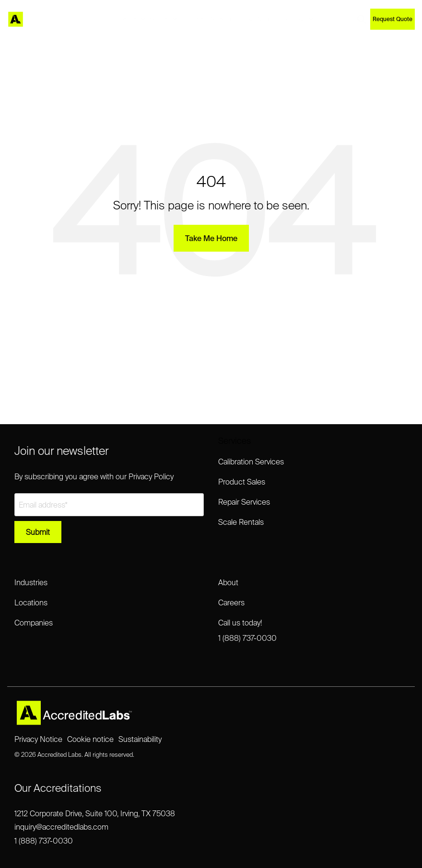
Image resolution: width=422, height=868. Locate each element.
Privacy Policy (151, 476)
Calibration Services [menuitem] (251, 462)
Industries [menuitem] (31, 582)
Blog (248, 19)
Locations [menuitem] (31, 602)
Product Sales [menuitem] (242, 482)
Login (304, 19)
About (263, 19)
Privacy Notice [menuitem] (38, 739)
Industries (163, 19)
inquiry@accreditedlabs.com (61, 827)
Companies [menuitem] (34, 623)
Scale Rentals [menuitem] (241, 522)
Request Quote (393, 19)
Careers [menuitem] (231, 602)
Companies (194, 19)
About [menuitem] (228, 582)
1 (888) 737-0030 (44, 841)
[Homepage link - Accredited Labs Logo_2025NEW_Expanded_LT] (74, 722)
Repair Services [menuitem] (244, 502)
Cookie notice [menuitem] (90, 739)
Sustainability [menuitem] (140, 739)
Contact (282, 19)
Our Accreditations (58, 788)
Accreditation (224, 19)
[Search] (362, 19)
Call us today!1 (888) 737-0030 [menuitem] (247, 630)
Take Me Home (211, 238)
